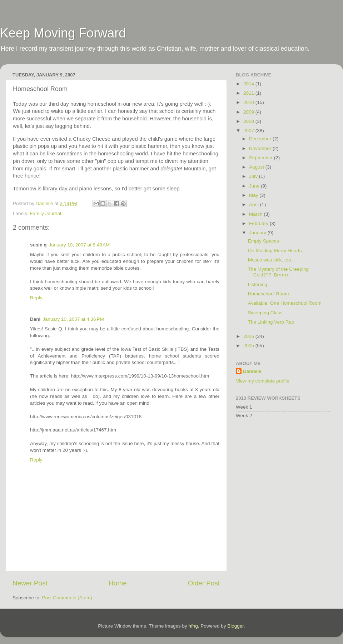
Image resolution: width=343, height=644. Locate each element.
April (255, 204)
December (261, 139)
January (258, 233)
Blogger (235, 626)
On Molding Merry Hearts (275, 251)
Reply (36, 298)
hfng (193, 626)
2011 (249, 93)
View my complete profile (263, 381)
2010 (249, 102)
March (256, 214)
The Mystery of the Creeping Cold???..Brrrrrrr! (278, 272)
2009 (249, 112)
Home (118, 583)
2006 (249, 336)
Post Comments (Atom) (67, 598)
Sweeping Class (265, 313)
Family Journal (45, 213)
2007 (249, 131)
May (254, 195)
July (254, 176)
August (257, 167)
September (262, 158)
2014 (249, 84)
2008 (249, 121)
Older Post (204, 583)
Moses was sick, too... (272, 260)
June (255, 186)
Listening (258, 284)
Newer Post (30, 583)
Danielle (252, 371)
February (259, 223)
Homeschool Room (269, 294)
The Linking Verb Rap (271, 322)
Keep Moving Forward (63, 33)
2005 (249, 346)
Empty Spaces (264, 241)
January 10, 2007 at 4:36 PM (73, 319)
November (261, 148)
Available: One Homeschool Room (285, 303)
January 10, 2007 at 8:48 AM (79, 245)
